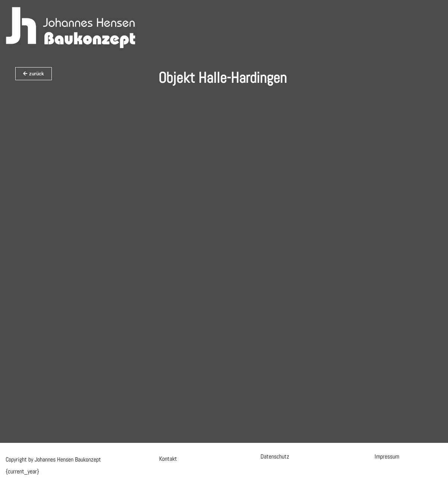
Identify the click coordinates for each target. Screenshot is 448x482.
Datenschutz (275, 456)
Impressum (387, 456)
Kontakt (168, 459)
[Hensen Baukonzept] (71, 28)
